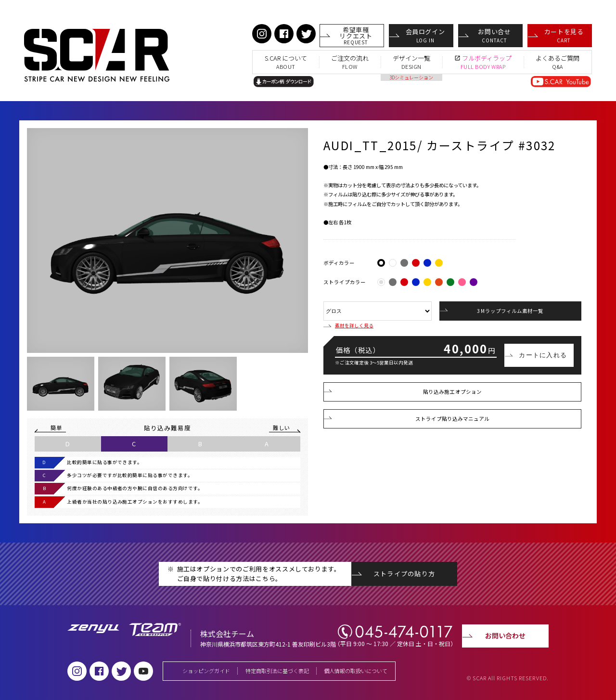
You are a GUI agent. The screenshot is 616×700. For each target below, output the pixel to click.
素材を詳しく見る (348, 326)
